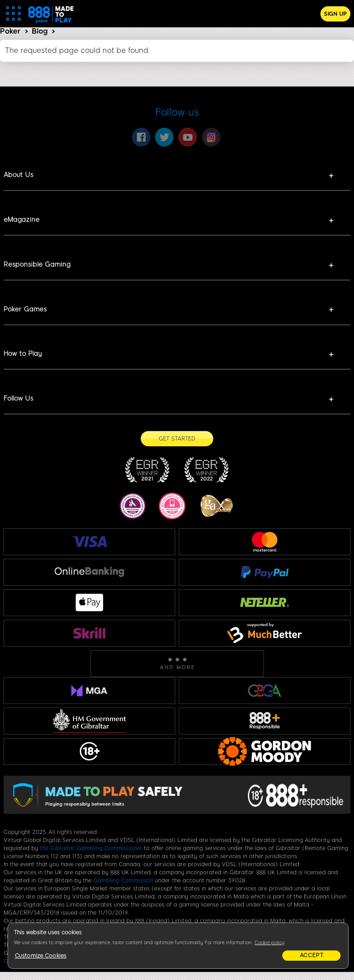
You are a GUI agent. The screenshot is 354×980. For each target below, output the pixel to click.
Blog (40, 31)
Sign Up (335, 14)
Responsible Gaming (37, 264)
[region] (178, 946)
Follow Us (18, 398)
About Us (18, 175)
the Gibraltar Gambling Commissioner (91, 848)
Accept (312, 955)
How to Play (23, 354)
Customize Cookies (41, 956)
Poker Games (25, 309)
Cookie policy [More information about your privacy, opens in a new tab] (270, 943)
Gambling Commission (123, 881)
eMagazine (22, 220)
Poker (10, 31)
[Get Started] (177, 439)
